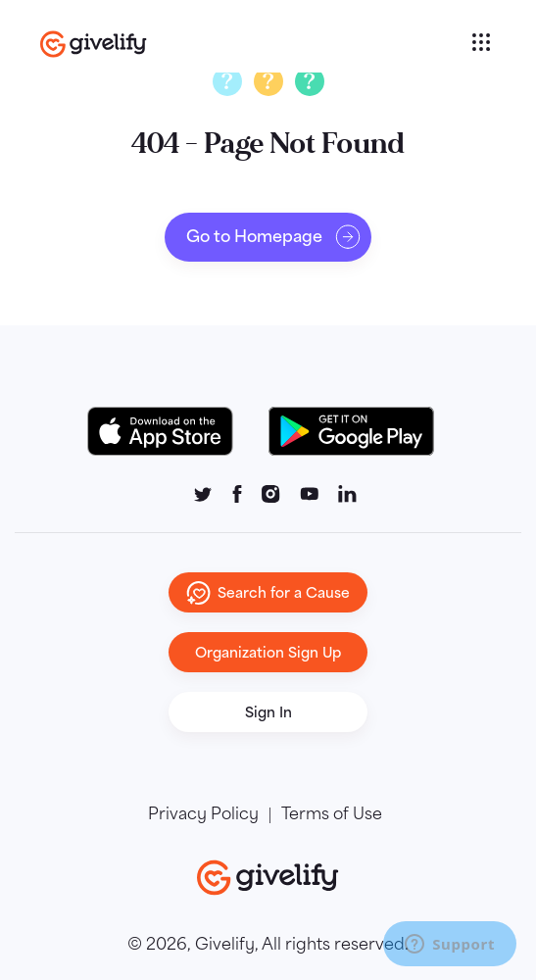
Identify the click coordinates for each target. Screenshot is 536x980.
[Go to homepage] (253, 44)
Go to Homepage (274, 237)
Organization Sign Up (268, 652)
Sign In (268, 712)
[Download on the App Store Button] (170, 431)
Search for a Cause (268, 593)
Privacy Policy (203, 815)
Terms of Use (332, 815)
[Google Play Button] (351, 431)
